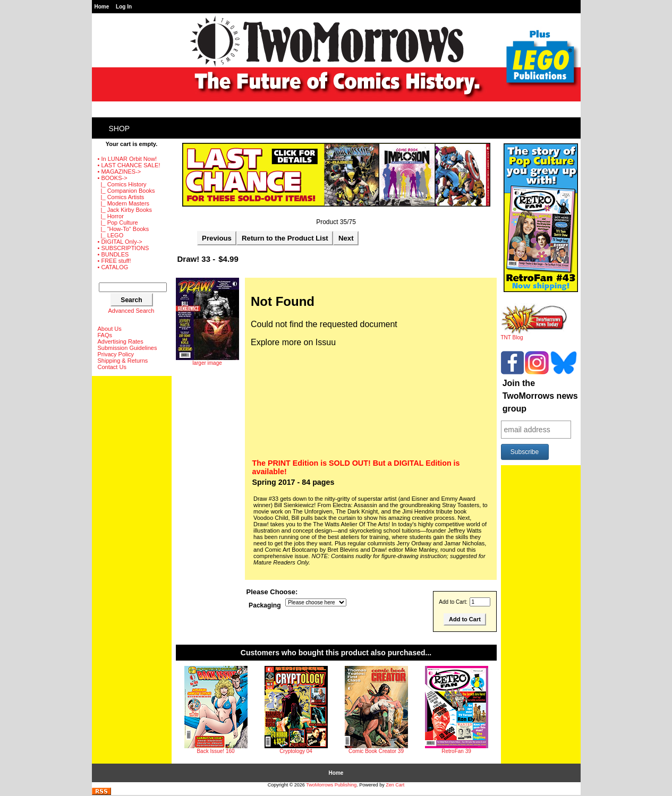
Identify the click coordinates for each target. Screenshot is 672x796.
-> (113, 178)
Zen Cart (395, 785)
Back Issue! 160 (215, 751)
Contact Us (112, 367)
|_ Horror (111, 216)
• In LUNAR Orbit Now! (127, 159)
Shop (120, 129)
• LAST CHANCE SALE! (129, 165)
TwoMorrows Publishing (331, 785)
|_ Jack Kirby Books (125, 210)
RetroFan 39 (456, 751)
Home (102, 7)
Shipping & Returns (123, 361)
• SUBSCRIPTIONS (124, 248)
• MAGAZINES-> (120, 172)
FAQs (105, 335)
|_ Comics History (122, 184)
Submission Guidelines (127, 348)
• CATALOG (113, 267)
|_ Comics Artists (121, 197)
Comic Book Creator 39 (376, 751)
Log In (124, 7)
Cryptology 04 (296, 751)
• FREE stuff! (114, 261)
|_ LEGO (111, 235)
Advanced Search (131, 311)
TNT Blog (534, 335)
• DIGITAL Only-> (120, 242)
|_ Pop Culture (118, 222)
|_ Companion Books (126, 191)
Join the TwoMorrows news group (540, 396)
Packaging (265, 605)
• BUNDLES (113, 254)
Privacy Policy (116, 354)
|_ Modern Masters (124, 203)
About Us (110, 329)
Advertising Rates (121, 341)
